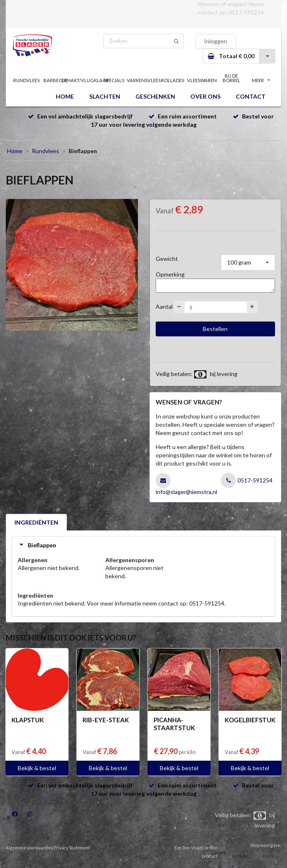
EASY (268, 856)
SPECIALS (114, 80)
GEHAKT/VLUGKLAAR (85, 80)
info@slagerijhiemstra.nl (186, 492)
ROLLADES (173, 80)
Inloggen (216, 41)
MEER (261, 80)
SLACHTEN (105, 96)
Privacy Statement (72, 848)
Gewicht (167, 259)
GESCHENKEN (155, 96)
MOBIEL (240, 856)
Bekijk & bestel (37, 768)
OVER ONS (205, 96)
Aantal (164, 306)
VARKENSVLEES (143, 80)
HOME (65, 96)
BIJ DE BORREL (231, 78)
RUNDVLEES (26, 80)
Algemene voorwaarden (29, 848)
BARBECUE (56, 80)
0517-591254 (246, 12)
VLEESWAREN (202, 80)
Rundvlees (45, 151)
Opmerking (170, 274)
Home (15, 151)
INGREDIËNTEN (36, 522)
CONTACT (251, 96)
